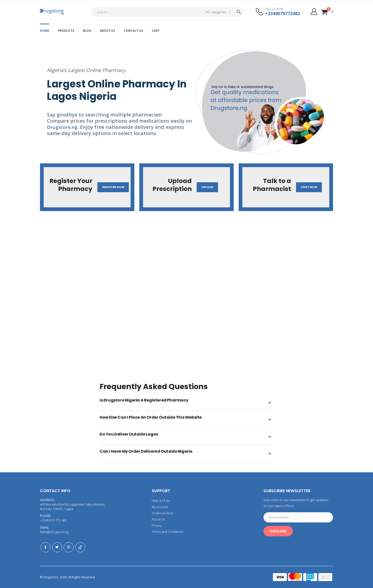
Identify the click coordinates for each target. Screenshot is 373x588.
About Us (107, 31)
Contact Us (133, 31)
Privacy (157, 525)
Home (45, 31)
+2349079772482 (281, 14)
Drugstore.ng (63, 127)
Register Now (114, 187)
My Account (160, 507)
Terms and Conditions (168, 531)
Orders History (163, 513)
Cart (156, 31)
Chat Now (310, 187)
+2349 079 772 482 (53, 521)
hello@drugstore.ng (55, 532)
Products (66, 31)
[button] (327, 12)
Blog (87, 31)
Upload (208, 187)
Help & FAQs (161, 501)
